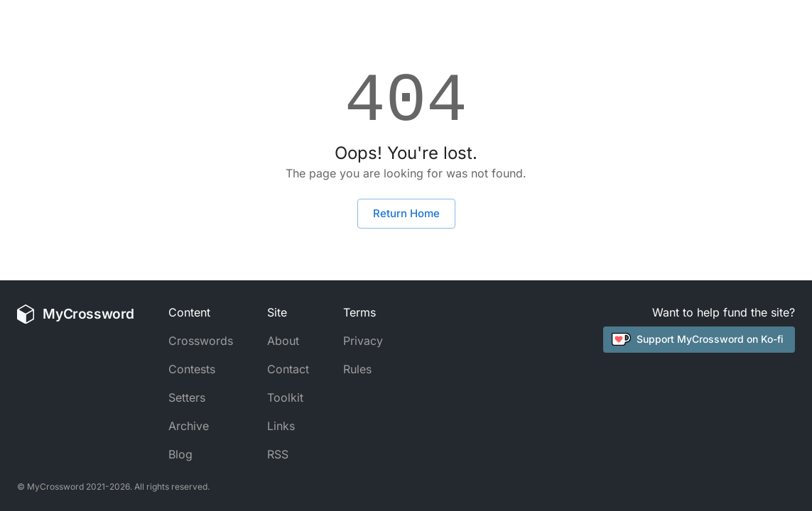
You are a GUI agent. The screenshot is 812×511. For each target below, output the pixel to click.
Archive (189, 426)
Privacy (363, 341)
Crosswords (201, 341)
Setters (187, 397)
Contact (288, 369)
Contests (192, 369)
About (283, 341)
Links (281, 426)
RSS (278, 454)
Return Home (406, 213)
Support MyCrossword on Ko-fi (698, 339)
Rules (357, 369)
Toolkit (285, 397)
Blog (180, 454)
